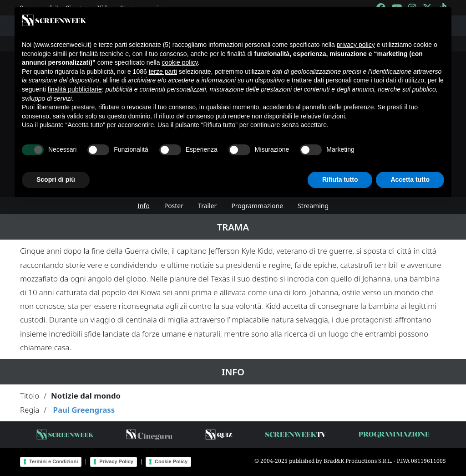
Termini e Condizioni (53, 461)
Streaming (313, 206)
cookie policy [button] (180, 62)
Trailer (207, 206)
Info (144, 206)
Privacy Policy (116, 461)
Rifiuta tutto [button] (340, 179)
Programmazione (257, 206)
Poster (174, 206)
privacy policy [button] (356, 45)
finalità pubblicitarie (75, 89)
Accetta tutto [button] (410, 179)
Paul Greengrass (84, 410)
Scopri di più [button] (56, 179)
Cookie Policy (171, 461)
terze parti (163, 72)
